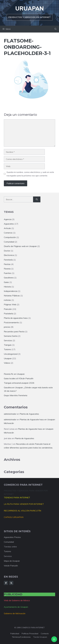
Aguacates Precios (12, 537)
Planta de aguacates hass (16, 318)
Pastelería (8, 314)
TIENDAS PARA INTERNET (17, 498)
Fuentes (8, 273)
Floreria (7, 269)
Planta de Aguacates (29, 414)
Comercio (8, 233)
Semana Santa (11, 336)
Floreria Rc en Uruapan (14, 374)
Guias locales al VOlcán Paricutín (19, 378)
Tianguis (8, 345)
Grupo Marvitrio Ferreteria (16, 395)
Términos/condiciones (21, 637)
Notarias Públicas (12, 296)
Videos (7, 363)
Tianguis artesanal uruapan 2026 (19, 383)
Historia (7, 287)
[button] (55, 29)
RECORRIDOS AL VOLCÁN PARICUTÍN (22, 511)
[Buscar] (37, 199)
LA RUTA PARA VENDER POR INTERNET (24, 504)
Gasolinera (9, 278)
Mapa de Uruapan (12, 561)
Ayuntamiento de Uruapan (16, 607)
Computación (10, 237)
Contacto (45, 634)
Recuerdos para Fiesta (14, 331)
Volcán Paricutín (11, 566)
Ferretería (8, 260)
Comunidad (9, 242)
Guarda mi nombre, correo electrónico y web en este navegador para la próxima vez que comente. (30, 174)
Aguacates (9, 224)
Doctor (7, 251)
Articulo (7, 228)
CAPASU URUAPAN (14, 517)
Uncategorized (11, 354)
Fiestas (7, 264)
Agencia (8, 219)
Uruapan (30, 8)
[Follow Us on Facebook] (6, 583)
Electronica (9, 255)
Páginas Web (10, 304)
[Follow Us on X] (11, 583)
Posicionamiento (11, 322)
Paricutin (8, 309)
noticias (7, 300)
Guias (6, 282)
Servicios (8, 340)
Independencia (11, 291)
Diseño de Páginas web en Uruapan (20, 246)
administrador (10, 414)
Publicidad (15, 634)
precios (7, 327)
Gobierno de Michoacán (15, 613)
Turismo (7, 349)
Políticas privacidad (30, 634)
